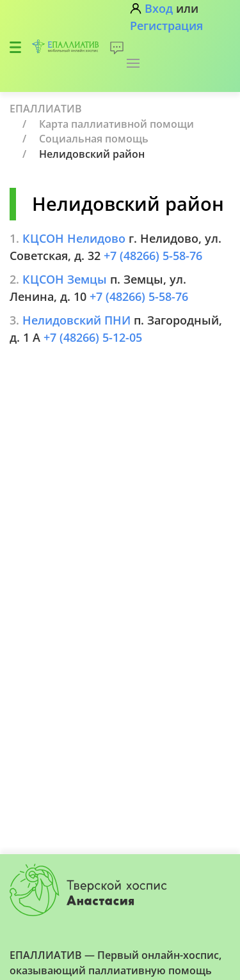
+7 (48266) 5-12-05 (93, 337)
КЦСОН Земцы (65, 279)
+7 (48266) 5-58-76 (153, 256)
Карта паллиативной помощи (116, 124)
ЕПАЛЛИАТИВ (46, 109)
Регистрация (166, 26)
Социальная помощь (94, 139)
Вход (159, 8)
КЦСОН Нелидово (74, 238)
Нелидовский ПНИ (76, 320)
